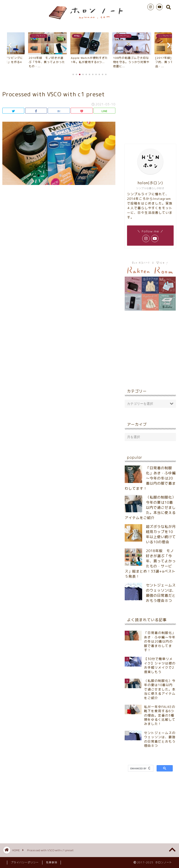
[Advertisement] (150, 109)
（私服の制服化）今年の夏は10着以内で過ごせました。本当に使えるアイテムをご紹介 (150, 508)
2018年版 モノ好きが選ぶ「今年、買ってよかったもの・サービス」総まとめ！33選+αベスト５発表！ (150, 564)
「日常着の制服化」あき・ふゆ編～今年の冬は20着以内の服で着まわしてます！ (150, 478)
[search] (140, 768)
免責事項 (52, 862)
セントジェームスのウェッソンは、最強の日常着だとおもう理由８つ (161, 593)
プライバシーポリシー (25, 862)
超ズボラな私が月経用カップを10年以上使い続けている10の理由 (161, 534)
